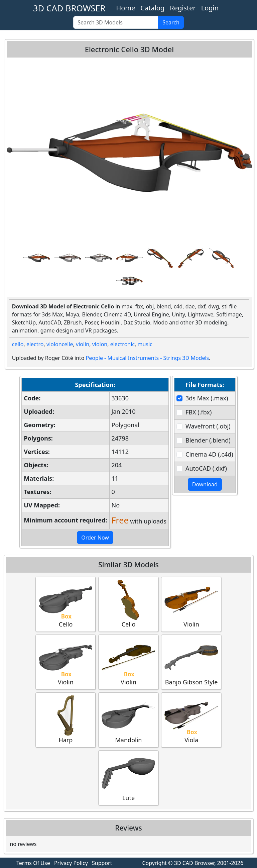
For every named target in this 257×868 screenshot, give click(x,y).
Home (125, 8)
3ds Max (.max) (207, 398)
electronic (122, 344)
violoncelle (60, 344)
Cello (66, 604)
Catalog (152, 8)
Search (171, 22)
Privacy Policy (71, 863)
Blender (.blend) (208, 440)
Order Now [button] (95, 538)
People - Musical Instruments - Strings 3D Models (148, 358)
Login (210, 8)
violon (100, 344)
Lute (128, 778)
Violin (191, 604)
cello (18, 344)
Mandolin (128, 720)
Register (183, 8)
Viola (191, 720)
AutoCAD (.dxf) (206, 468)
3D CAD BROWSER (69, 8)
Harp (66, 720)
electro (35, 344)
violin (83, 344)
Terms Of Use (33, 863)
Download (205, 484)
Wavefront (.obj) (208, 426)
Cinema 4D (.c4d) (209, 454)
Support (102, 863)
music (145, 344)
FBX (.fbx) (199, 412)
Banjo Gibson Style (191, 662)
